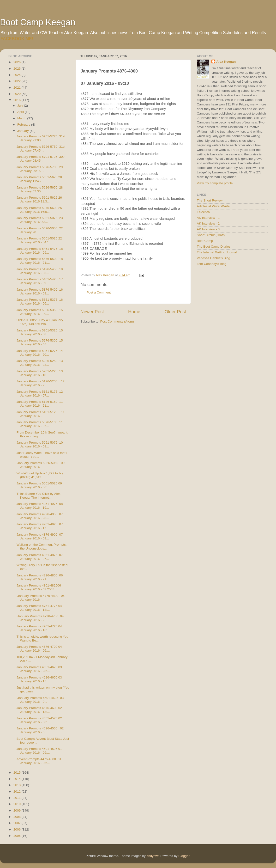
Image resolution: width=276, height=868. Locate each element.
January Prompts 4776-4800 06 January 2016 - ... (41, 598)
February (24, 125)
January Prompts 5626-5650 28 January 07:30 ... (40, 189)
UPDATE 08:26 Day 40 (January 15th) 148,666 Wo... (40, 322)
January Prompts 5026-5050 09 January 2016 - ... (41, 465)
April (21, 112)
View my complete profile (215, 183)
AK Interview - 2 (208, 223)
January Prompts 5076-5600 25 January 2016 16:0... (39, 210)
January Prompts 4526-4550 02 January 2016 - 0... (40, 730)
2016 (18, 100)
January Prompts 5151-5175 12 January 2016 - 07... (40, 394)
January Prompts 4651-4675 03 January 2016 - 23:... (39, 669)
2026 (18, 62)
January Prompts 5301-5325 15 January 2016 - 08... (40, 332)
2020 (18, 94)
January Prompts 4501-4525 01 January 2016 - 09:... (39, 751)
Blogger (184, 856)
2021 (18, 88)
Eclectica (203, 212)
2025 (18, 69)
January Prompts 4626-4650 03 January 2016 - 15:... (39, 679)
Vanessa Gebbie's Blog (213, 258)
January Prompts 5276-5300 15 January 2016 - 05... (40, 342)
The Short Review (210, 200)
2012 (18, 792)
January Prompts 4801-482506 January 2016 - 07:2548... (39, 587)
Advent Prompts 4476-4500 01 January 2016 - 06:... (39, 761)
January (24, 131)
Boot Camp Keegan (38, 22)
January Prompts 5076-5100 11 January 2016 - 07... (40, 424)
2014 (18, 779)
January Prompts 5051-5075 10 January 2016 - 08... (40, 444)
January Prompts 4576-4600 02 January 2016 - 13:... (39, 710)
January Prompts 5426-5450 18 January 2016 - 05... (40, 271)
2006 (18, 829)
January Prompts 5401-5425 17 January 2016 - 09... (40, 281)
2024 (18, 75)
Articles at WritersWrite (213, 206)
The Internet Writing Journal (217, 252)
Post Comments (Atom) (117, 321)
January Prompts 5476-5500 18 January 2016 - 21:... (40, 261)
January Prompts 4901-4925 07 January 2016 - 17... (40, 526)
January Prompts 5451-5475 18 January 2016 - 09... (40, 251)
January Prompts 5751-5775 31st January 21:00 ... (41, 138)
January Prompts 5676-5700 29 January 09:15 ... (40, 169)
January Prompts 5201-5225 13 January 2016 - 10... (40, 373)
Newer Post (92, 312)
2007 (18, 823)
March (22, 118)
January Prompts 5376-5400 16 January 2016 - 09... (40, 291)
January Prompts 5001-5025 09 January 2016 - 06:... (39, 485)
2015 (18, 773)
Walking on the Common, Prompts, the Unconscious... (42, 547)
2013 (18, 785)
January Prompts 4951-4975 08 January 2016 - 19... (40, 506)
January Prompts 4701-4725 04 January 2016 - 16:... (39, 628)
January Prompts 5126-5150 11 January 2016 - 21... (40, 404)
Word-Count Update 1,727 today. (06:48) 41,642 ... (40, 475)
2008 (18, 817)
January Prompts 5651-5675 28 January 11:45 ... (39, 179)
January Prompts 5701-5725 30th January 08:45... (41, 159)
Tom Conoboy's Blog (212, 264)
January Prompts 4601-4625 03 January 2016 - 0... (40, 700)
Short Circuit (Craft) (211, 235)
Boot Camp (205, 241)
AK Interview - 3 (208, 229)
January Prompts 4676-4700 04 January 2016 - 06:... (39, 649)
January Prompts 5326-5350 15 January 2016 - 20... (40, 312)
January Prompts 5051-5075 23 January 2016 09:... (40, 220)
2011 (18, 798)
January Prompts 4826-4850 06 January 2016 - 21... (40, 577)
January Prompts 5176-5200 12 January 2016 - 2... (41, 383)
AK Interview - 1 (208, 218)
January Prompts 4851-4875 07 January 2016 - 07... (40, 557)
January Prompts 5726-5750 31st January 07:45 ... (41, 149)
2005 (18, 836)
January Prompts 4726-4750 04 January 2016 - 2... (40, 618)
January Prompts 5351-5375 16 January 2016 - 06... (40, 302)
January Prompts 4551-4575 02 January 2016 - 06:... (39, 720)
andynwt (152, 856)
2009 (18, 810)
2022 (18, 81)
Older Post (175, 312)
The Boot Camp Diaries (214, 247)
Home (134, 312)
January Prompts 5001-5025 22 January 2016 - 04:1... (39, 240)
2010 (18, 804)
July (21, 106)
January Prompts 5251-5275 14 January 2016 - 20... (40, 353)
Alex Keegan (226, 62)
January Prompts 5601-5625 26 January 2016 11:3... (39, 199)
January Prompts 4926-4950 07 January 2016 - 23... (40, 516)
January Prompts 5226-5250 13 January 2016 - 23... (40, 363)
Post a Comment (99, 292)
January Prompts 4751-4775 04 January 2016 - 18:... (39, 608)
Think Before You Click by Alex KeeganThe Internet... (39, 496)
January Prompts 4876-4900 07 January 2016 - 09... (40, 536)
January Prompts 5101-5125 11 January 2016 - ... (41, 414)
